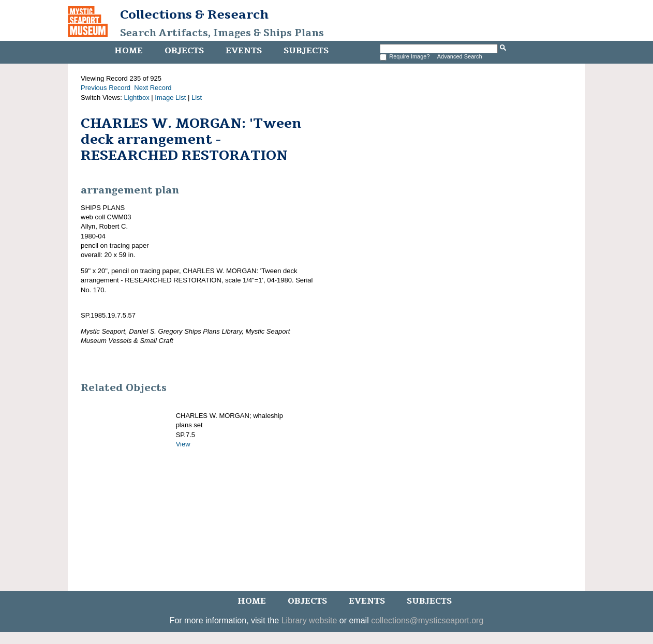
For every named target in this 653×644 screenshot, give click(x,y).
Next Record (153, 88)
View (183, 444)
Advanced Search (460, 56)
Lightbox (137, 98)
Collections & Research (194, 14)
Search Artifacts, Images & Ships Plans (222, 33)
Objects (184, 51)
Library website (309, 620)
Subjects (306, 51)
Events (244, 51)
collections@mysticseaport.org (427, 620)
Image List (170, 98)
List (197, 98)
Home (129, 51)
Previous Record (106, 88)
